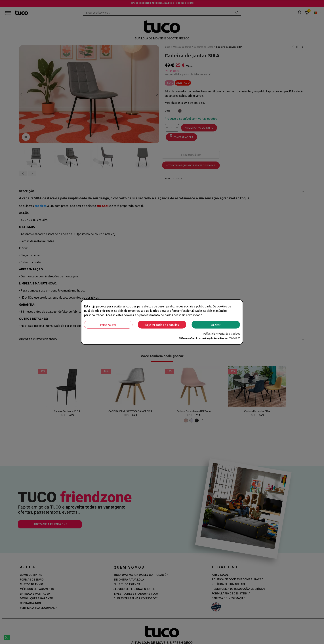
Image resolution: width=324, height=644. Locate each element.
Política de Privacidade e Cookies (222, 334)
